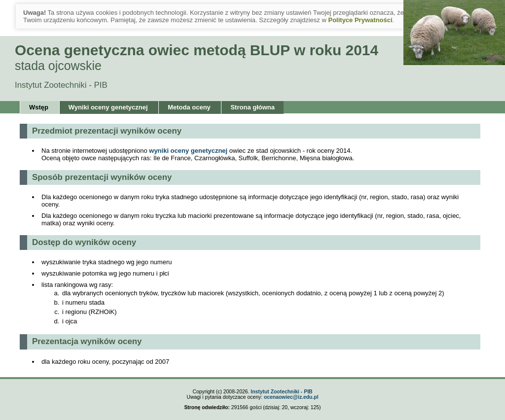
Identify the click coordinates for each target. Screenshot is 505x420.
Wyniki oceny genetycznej (108, 107)
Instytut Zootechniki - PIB (281, 392)
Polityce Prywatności (360, 20)
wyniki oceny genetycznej (189, 151)
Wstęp (39, 107)
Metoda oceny (189, 107)
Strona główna (252, 107)
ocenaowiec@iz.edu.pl (291, 397)
